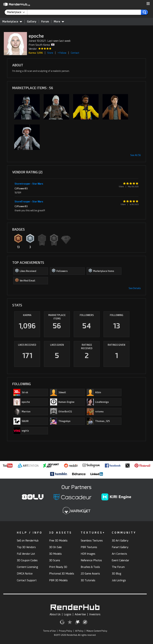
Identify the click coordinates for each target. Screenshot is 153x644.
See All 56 (136, 155)
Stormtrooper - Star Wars (29, 184)
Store (50, 53)
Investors (95, 614)
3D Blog (117, 574)
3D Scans (55, 560)
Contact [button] (75, 53)
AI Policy (79, 631)
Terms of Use (49, 631)
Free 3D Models (58, 541)
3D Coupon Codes (27, 560)
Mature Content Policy (97, 631)
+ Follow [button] (62, 53)
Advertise (80, 614)
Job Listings (119, 580)
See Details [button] (135, 288)
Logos (68, 614)
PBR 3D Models (58, 580)
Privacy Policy (66, 631)
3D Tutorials (88, 580)
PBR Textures (89, 547)
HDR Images (88, 554)
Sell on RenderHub (28, 541)
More (59, 21)
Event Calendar (120, 560)
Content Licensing (27, 567)
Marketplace (12, 21)
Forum (45, 22)
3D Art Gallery (120, 541)
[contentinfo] (17, 12)
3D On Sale (55, 547)
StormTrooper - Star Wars (29, 202)
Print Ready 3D (58, 567)
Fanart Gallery (120, 547)
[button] (148, 4)
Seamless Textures (92, 541)
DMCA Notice (25, 574)
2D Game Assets (90, 574)
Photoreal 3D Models (62, 574)
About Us (55, 614)
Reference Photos (91, 560)
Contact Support (27, 580)
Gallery (32, 22)
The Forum (118, 567)
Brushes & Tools (90, 567)
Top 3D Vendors (26, 547)
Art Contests (119, 554)
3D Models (55, 554)
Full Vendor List (26, 554)
